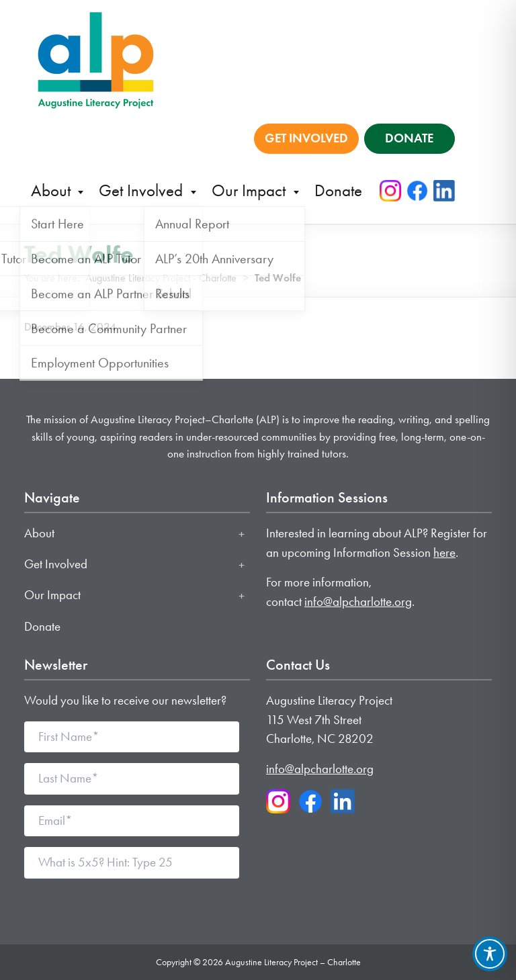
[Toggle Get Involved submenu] (242, 565)
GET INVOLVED (306, 138)
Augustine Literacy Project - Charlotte (161, 278)
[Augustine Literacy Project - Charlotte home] (96, 59)
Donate (338, 190)
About (53, 190)
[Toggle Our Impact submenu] (242, 596)
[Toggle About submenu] (242, 534)
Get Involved (143, 190)
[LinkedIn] (444, 191)
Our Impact (251, 190)
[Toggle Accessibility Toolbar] (490, 954)
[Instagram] (390, 191)
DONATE (409, 138)
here (444, 552)
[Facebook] (417, 191)
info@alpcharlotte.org (358, 602)
